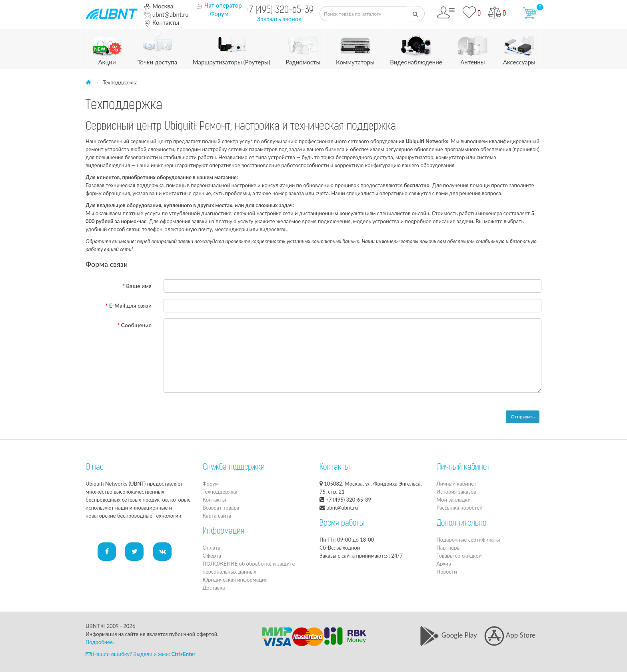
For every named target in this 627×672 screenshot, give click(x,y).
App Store (510, 635)
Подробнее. (100, 642)
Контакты (162, 22)
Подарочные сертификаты (468, 540)
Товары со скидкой (459, 556)
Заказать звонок (279, 19)
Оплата (212, 548)
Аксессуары (519, 47)
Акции (107, 47)
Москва (159, 6)
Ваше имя (139, 286)
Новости (447, 572)
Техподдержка (220, 492)
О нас (95, 468)
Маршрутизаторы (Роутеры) (232, 47)
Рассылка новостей (460, 508)
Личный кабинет (457, 484)
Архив (444, 564)
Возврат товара (221, 508)
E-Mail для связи (130, 305)
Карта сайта (217, 516)
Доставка (214, 588)
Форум (219, 14)
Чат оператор (223, 5)
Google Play (448, 635)
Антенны (472, 47)
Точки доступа (158, 47)
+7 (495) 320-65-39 (279, 11)
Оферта (212, 556)
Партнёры (449, 548)
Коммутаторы (355, 47)
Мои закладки (454, 500)
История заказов (456, 492)
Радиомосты (303, 47)
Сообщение (136, 325)
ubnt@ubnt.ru (166, 14)
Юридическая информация (235, 580)
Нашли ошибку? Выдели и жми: (141, 654)
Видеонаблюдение (416, 47)
